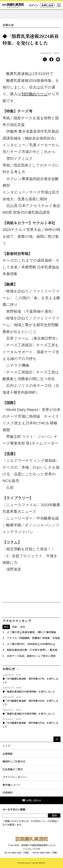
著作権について (11, 785)
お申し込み (47, 5)
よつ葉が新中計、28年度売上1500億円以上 (31, 644)
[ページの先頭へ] (57, 739)
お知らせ (8, 25)
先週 (14, 627)
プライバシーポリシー (15, 777)
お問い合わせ (32, 800)
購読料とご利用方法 (14, 761)
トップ (6, 746)
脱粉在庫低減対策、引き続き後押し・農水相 (32, 650)
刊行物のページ (35, 94)
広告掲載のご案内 (13, 769)
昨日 (6, 627)
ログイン (34, 5)
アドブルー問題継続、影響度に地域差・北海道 (33, 638)
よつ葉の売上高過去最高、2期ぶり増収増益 (32, 632)
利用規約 (8, 792)
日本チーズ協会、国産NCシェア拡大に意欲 (31, 656)
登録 (54, 815)
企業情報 (8, 754)
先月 (23, 627)
